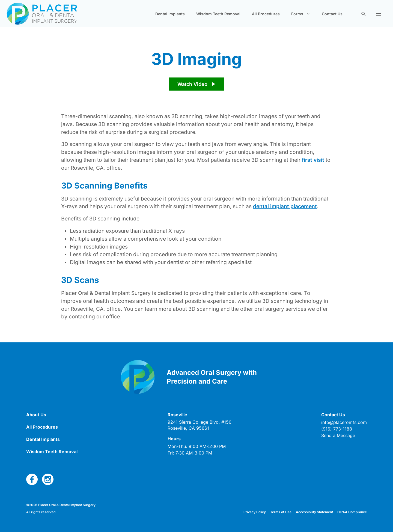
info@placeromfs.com (344, 422)
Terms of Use (281, 512)
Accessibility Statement (314, 512)
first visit (313, 160)
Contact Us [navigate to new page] (332, 14)
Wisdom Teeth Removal (52, 452)
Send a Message (338, 435)
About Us (36, 415)
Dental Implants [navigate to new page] (170, 14)
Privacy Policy (255, 512)
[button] (379, 14)
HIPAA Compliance (352, 512)
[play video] (196, 84)
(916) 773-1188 (337, 429)
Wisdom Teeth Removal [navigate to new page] (218, 14)
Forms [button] (301, 14)
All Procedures (42, 427)
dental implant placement (285, 206)
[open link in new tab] (200, 425)
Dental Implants (43, 439)
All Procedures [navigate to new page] (266, 14)
